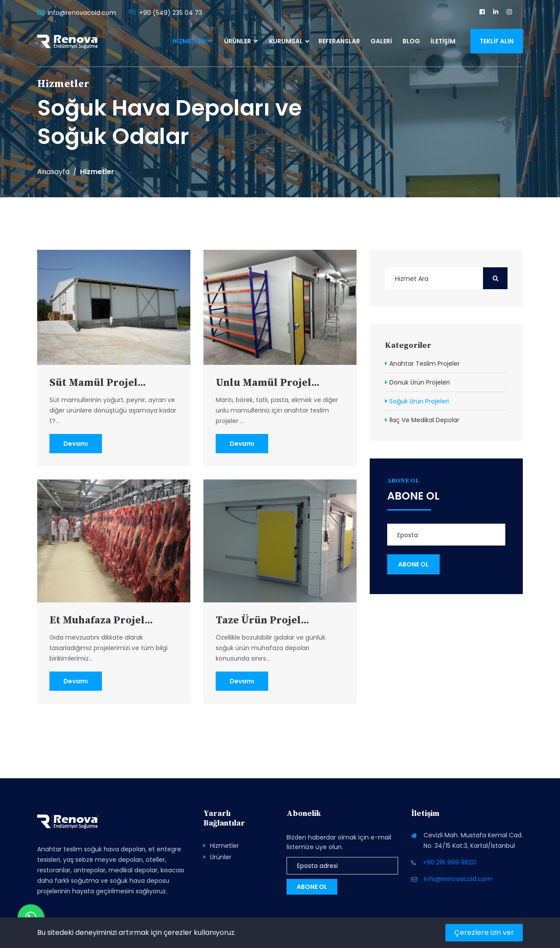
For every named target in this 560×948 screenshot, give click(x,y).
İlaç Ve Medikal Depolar (424, 420)
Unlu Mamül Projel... (268, 383)
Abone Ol (312, 887)
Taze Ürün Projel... (263, 620)
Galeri (381, 41)
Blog (411, 41)
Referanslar (339, 41)
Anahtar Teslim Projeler (425, 364)
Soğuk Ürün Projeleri (419, 401)
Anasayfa (53, 172)
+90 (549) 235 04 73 (171, 13)
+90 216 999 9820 (449, 862)
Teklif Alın (497, 41)
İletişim (443, 41)
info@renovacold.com (82, 13)
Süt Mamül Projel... (98, 383)
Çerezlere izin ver (484, 932)
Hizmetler (192, 41)
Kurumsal (286, 41)
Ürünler (241, 41)
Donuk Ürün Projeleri (420, 382)
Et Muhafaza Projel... (102, 620)
